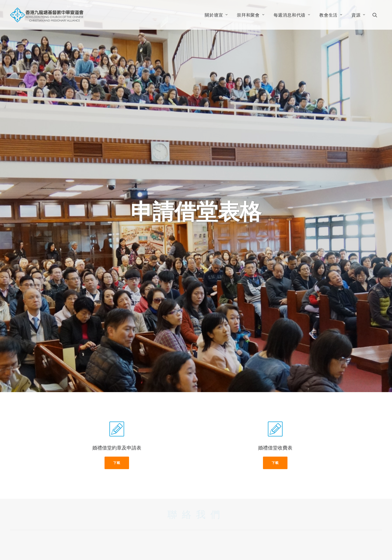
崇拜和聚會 (251, 15)
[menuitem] (216, 15)
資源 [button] (358, 15)
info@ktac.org (132, 536)
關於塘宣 (216, 15)
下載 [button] (117, 391)
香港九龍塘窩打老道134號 (144, 521)
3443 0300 (127, 529)
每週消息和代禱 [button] (292, 15)
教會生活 (331, 15)
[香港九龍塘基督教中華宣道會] (47, 15)
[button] (377, 15)
